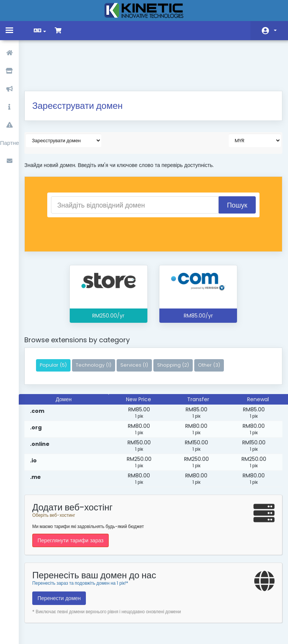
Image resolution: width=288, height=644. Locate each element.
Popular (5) (59, 326)
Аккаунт (275, 30)
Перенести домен (65, 559)
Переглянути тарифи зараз (76, 501)
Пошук (232, 166)
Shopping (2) (179, 326)
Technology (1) (99, 326)
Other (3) (215, 326)
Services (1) (140, 326)
